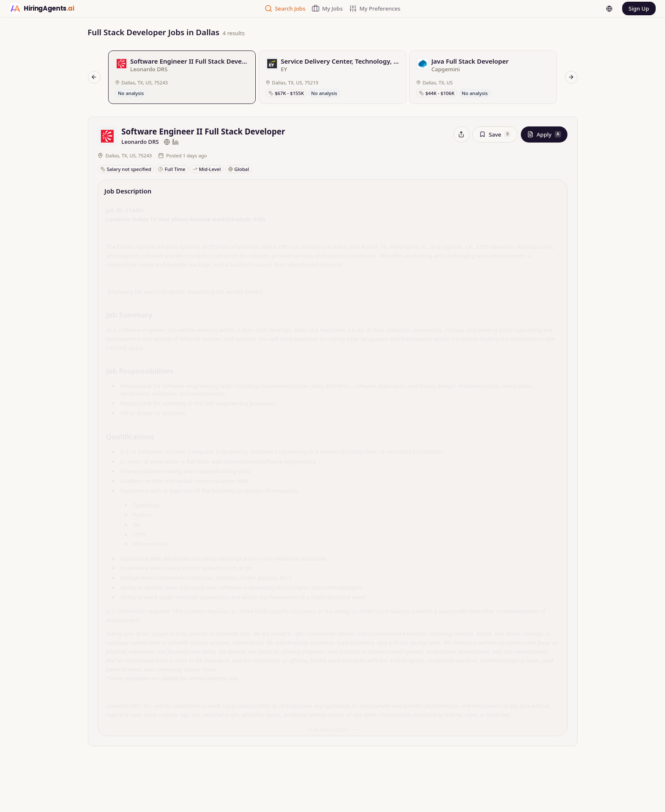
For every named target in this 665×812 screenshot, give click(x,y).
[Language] (603, 10)
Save (495, 136)
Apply (544, 136)
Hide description (332, 728)
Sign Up (636, 9)
